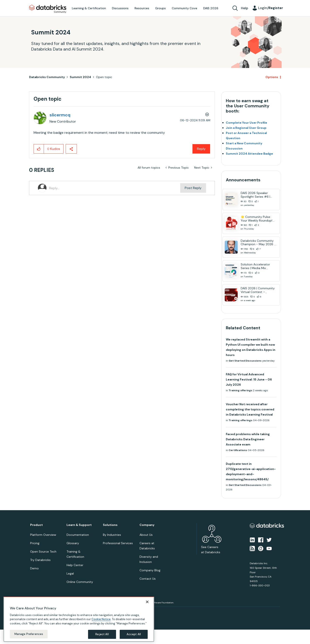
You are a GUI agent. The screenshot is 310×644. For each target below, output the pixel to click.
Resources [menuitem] (142, 8)
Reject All (102, 634)
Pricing (35, 543)
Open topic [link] (104, 77)
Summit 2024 (80, 77)
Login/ (271, 8)
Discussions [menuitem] (120, 8)
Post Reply (193, 188)
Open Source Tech (43, 552)
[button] (39, 149)
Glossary (73, 543)
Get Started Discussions (245, 361)
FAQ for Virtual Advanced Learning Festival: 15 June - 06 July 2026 (249, 379)
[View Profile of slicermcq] (60, 115)
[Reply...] (115, 188)
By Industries (112, 535)
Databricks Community (48, 9)
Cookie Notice (101, 619)
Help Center (75, 565)
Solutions (110, 525)
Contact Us (148, 579)
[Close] (147, 602)
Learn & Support (79, 525)
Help (245, 8)
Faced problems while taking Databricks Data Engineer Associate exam (248, 439)
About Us (146, 535)
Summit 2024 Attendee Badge (249, 154)
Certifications (238, 450)
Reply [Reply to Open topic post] (201, 149)
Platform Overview (43, 535)
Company (147, 525)
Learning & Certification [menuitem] (89, 8)
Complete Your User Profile (246, 123)
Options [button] (272, 77)
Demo (34, 568)
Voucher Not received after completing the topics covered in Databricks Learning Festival (250, 409)
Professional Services (118, 543)
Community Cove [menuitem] (184, 8)
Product (36, 525)
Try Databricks (40, 560)
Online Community (80, 582)
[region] (79, 619)
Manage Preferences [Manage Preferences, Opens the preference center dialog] (29, 634)
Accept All (134, 634)
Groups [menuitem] (160, 8)
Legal (70, 573)
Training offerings (240, 390)
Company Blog (150, 570)
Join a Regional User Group (246, 128)
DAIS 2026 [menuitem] (211, 8)
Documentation (78, 535)
